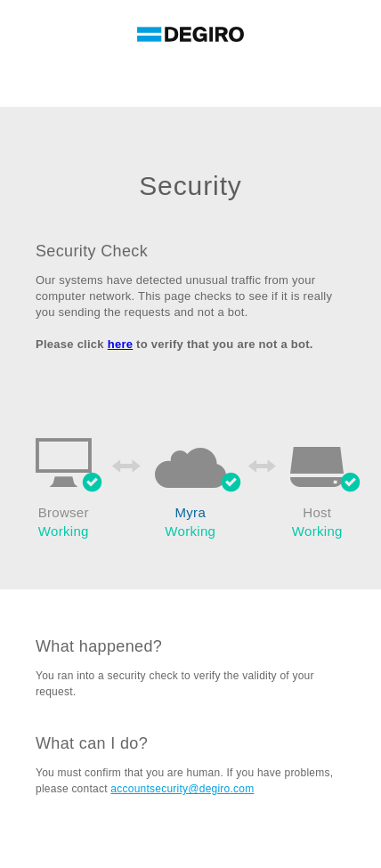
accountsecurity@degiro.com (182, 789)
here (121, 344)
